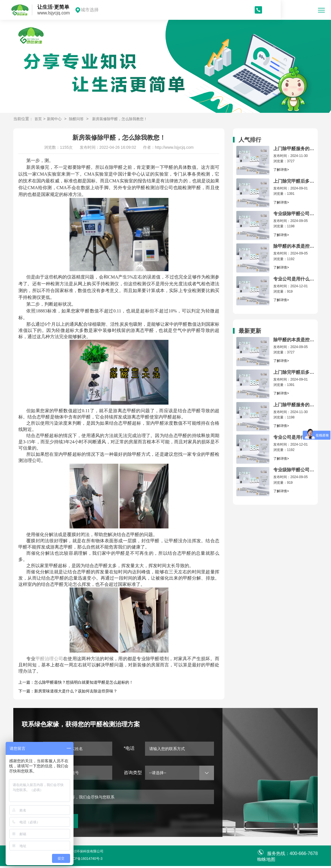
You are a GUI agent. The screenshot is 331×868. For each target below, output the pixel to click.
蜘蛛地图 (266, 861)
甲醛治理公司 (49, 659)
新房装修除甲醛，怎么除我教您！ (125, 119)
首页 (38, 119)
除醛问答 (79, 119)
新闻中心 (55, 119)
